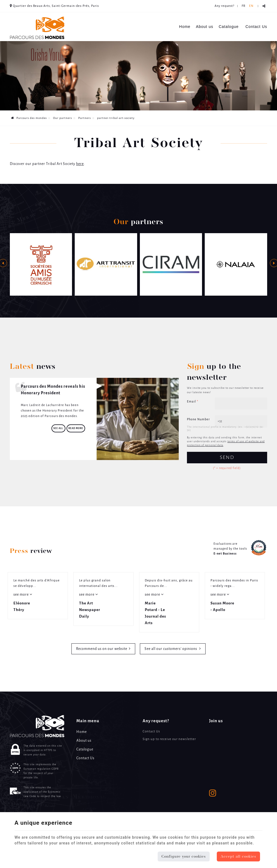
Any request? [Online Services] (224, 6)
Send (227, 458)
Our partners (63, 118)
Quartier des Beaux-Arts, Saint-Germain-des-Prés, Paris (54, 6)
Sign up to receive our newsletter (169, 739)
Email (193, 402)
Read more (76, 428)
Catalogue (229, 27)
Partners (85, 118)
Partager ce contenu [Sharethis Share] (264, 6)
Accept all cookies (238, 856)
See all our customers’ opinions (171, 649)
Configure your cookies (184, 856)
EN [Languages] (251, 6)
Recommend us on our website (102, 649)
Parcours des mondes (29, 118)
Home (185, 27)
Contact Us (256, 27)
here (80, 164)
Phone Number (198, 419)
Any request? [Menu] (156, 721)
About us (205, 27)
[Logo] (37, 28)
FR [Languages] (244, 6)
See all (58, 428)
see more (21, 595)
